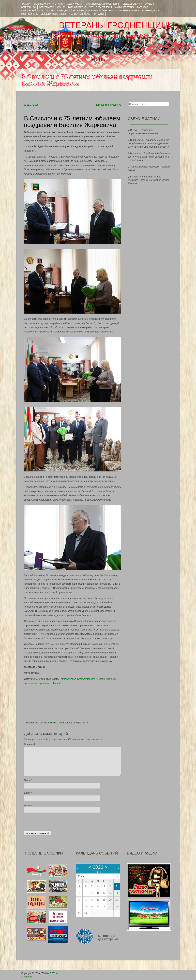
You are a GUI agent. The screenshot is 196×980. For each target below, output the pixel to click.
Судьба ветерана (132, 4)
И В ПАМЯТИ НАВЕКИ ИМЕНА (67, 4)
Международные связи (54, 14)
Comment (30, 744)
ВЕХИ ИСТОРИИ (42, 4)
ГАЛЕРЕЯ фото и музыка (52, 7)
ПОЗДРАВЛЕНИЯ (104, 7)
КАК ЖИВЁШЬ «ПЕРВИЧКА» (100, 11)
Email (27, 793)
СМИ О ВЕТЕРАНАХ (125, 7)
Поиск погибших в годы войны (102, 4)
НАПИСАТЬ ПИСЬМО (80, 14)
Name (27, 780)
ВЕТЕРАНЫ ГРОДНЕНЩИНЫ (117, 25)
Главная (27, 4)
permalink (83, 723)
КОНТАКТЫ (99, 14)
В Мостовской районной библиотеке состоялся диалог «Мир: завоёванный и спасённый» (149, 157)
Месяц (82, 876)
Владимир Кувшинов (110, 105)
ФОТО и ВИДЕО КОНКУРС (80, 7)
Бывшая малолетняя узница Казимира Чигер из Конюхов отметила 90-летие (149, 180)
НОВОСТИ (56, 723)
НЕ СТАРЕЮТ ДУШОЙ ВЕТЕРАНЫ (67, 11)
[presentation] (50, 821)
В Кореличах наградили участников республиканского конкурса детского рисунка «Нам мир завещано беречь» (148, 143)
